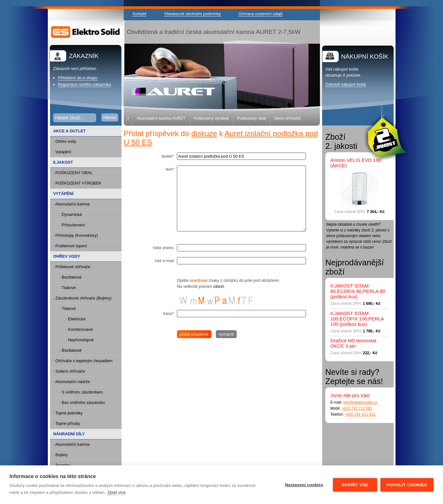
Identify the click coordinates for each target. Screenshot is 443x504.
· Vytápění (62, 152)
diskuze (204, 133)
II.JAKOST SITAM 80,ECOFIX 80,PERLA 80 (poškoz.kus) (358, 291)
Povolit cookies (407, 485)
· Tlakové (68, 288)
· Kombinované (79, 329)
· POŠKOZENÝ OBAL (73, 173)
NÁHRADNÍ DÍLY (69, 434)
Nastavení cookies (304, 485)
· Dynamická (71, 214)
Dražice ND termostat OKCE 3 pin (353, 343)
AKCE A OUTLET (69, 131)
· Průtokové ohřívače (72, 267)
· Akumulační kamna (71, 204)
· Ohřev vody (65, 141)
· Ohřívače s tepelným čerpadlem (83, 361)
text (170, 169)
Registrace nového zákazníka (84, 84)
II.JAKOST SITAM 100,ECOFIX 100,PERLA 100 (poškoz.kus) (357, 319)
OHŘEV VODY (67, 256)
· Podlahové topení (70, 246)
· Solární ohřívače (69, 371)
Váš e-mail (164, 261)
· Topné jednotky (68, 413)
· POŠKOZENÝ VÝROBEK (77, 183)
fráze (168, 314)
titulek (168, 156)
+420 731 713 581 (357, 408)
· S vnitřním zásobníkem (81, 392)
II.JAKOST (63, 162)
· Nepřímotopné (80, 340)
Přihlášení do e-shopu (78, 78)
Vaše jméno (163, 248)
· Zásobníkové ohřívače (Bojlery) (82, 298)
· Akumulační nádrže (72, 382)
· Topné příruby (67, 423)
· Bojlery (60, 455)
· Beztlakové (71, 277)
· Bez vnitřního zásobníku (82, 403)
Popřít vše (355, 485)
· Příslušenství (72, 225)
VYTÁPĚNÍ (63, 194)
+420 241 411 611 (360, 414)
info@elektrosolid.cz (360, 402)
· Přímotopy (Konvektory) (76, 235)
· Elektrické (76, 319)
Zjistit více (116, 492)
